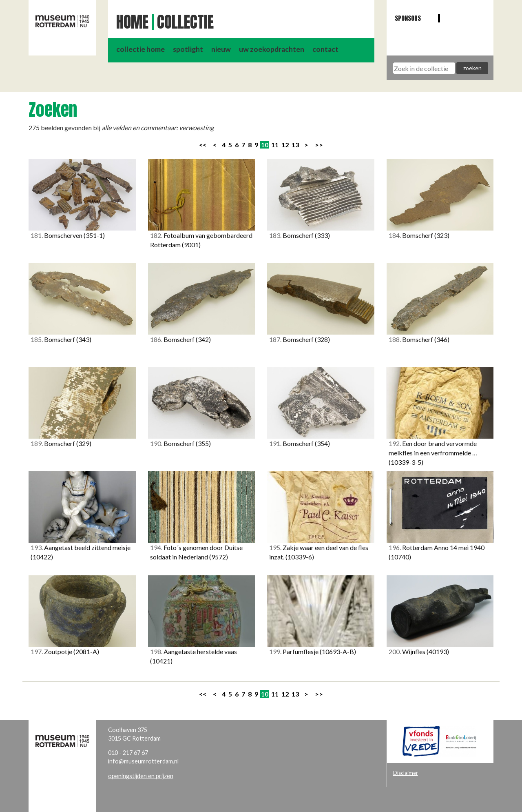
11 (275, 145)
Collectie (185, 22)
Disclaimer (406, 773)
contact (325, 49)
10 (265, 145)
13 (295, 145)
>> (319, 145)
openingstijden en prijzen (141, 776)
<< (203, 145)
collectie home (140, 49)
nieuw (221, 49)
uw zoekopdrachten (272, 49)
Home (132, 22)
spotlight (188, 49)
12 (285, 145)
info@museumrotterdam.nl (143, 761)
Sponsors (408, 18)
